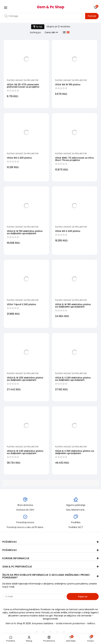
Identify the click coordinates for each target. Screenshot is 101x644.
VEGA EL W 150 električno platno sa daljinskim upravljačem (25, 232)
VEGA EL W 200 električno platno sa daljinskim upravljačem (25, 379)
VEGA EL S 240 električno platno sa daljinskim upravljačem (73, 379)
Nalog (29, 639)
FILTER (38, 27)
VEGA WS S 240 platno (68, 231)
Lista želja (71, 639)
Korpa (91, 639)
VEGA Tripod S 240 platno (21, 304)
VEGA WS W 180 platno (68, 85)
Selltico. (91, 623)
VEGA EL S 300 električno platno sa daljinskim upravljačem (75, 452)
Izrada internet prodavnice (70, 623)
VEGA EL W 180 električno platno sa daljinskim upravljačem (73, 306)
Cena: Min (51, 32)
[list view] (64, 32)
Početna (11, 639)
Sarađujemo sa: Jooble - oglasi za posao (22, 603)
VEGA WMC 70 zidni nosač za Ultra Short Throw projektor (74, 159)
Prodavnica (49, 639)
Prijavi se (83, 597)
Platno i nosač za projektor (23, 80)
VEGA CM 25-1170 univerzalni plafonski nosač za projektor (23, 86)
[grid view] (68, 32)
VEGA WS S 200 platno (19, 158)
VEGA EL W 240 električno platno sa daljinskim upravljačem (25, 452)
